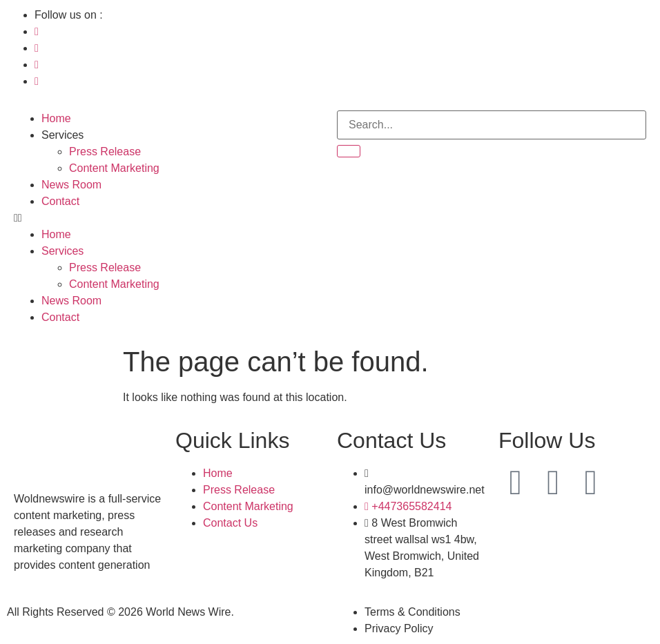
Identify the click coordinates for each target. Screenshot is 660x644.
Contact (60, 201)
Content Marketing (114, 168)
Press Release (105, 152)
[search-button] (349, 151)
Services (62, 135)
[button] (168, 218)
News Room (71, 185)
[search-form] (492, 125)
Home (56, 118)
